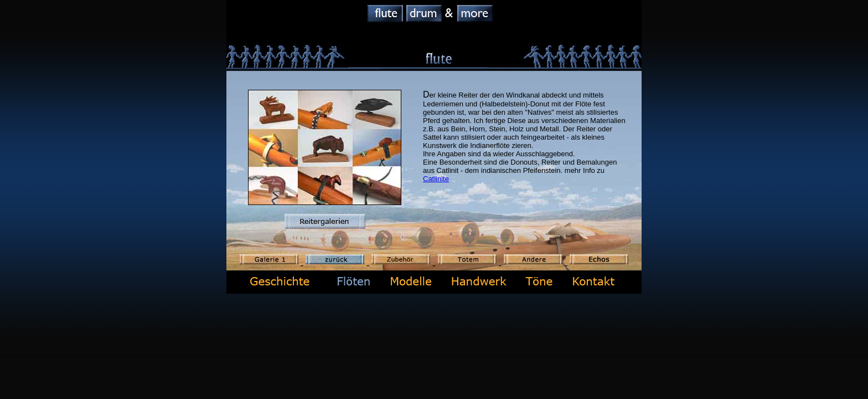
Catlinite (436, 179)
